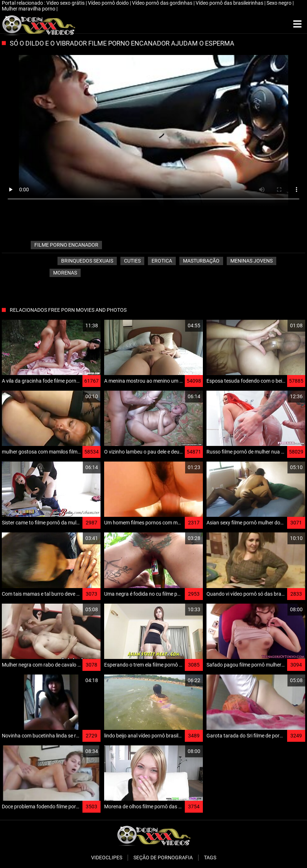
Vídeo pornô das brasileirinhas (230, 3)
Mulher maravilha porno (29, 9)
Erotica (162, 261)
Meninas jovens (251, 261)
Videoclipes (107, 858)
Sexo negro (280, 3)
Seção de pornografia (163, 858)
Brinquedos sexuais (87, 261)
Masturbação (201, 261)
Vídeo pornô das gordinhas (163, 3)
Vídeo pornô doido (109, 3)
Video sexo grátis (66, 3)
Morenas (65, 273)
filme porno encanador (66, 245)
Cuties (132, 261)
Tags (210, 858)
